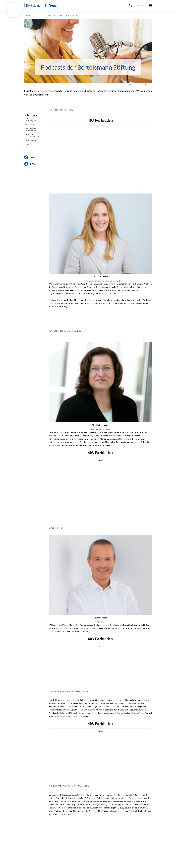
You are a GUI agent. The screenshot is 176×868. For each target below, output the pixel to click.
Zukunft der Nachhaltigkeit (31, 120)
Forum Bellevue (31, 140)
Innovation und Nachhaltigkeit (31, 130)
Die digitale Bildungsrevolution (32, 135)
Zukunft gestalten (32, 115)
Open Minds (30, 125)
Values (28, 144)
